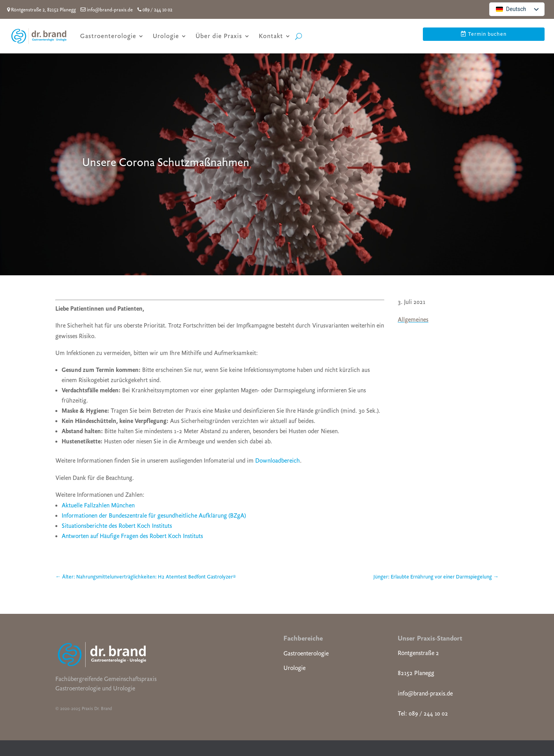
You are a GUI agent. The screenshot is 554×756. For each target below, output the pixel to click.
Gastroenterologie (108, 36)
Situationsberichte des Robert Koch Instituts (117, 526)
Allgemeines (413, 320)
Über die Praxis (219, 36)
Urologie (166, 36)
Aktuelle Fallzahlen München (98, 505)
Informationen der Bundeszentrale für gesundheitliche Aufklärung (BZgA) (154, 516)
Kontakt (271, 36)
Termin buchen (487, 34)
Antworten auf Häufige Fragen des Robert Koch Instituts (132, 536)
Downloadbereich (278, 461)
